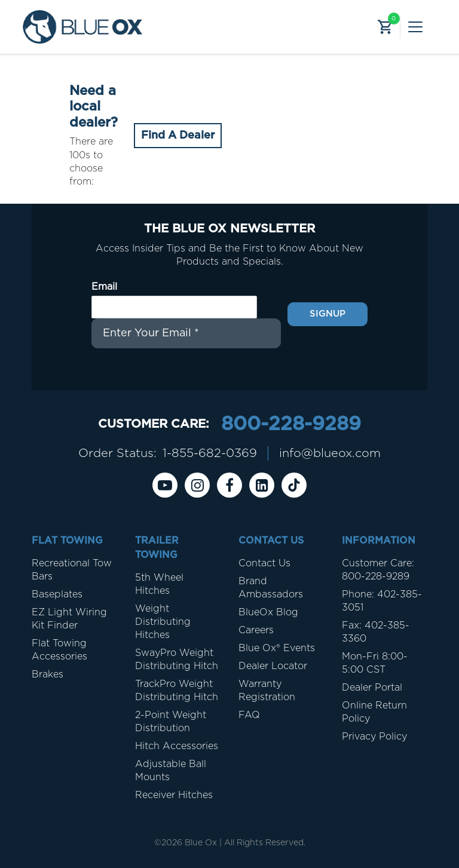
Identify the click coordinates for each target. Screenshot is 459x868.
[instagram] (197, 485)
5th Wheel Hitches (159, 584)
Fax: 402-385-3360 (376, 632)
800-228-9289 (291, 424)
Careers (256, 630)
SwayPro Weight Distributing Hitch (177, 660)
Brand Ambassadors (271, 588)
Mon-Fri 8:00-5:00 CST (375, 663)
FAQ (249, 715)
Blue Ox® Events (277, 648)
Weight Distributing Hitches (163, 622)
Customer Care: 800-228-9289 (378, 570)
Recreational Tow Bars (72, 570)
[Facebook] (229, 485)
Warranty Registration (267, 691)
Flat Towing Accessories (59, 650)
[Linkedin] (262, 485)
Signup (328, 314)
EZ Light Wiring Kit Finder (69, 619)
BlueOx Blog (268, 612)
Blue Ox (201, 843)
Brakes (48, 674)
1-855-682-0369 (210, 453)
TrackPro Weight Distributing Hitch (177, 691)
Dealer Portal (372, 688)
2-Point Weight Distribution (171, 722)
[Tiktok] (294, 485)
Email (104, 287)
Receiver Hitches (174, 795)
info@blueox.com (330, 453)
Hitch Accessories (177, 746)
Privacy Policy (374, 737)
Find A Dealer (178, 136)
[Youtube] (165, 485)
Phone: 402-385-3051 (382, 601)
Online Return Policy (374, 712)
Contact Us (264, 563)
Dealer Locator (273, 666)
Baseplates (57, 594)
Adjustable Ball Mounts (171, 771)
